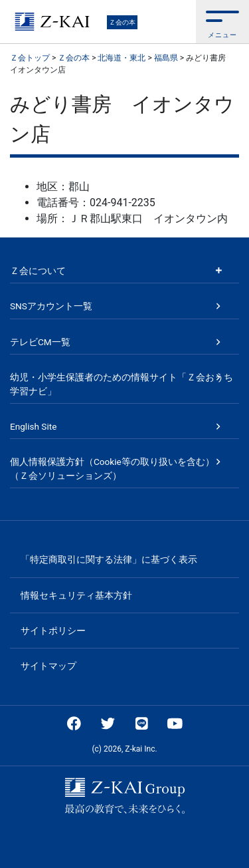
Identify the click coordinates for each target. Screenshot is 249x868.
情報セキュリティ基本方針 (76, 595)
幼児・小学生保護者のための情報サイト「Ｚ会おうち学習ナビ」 (122, 384)
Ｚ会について (38, 271)
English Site (33, 426)
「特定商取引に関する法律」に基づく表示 (109, 559)
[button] (222, 22)
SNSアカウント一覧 (51, 306)
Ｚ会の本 (122, 22)
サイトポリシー (53, 631)
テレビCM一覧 (40, 342)
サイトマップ (48, 666)
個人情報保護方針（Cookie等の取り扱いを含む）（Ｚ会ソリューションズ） (112, 468)
